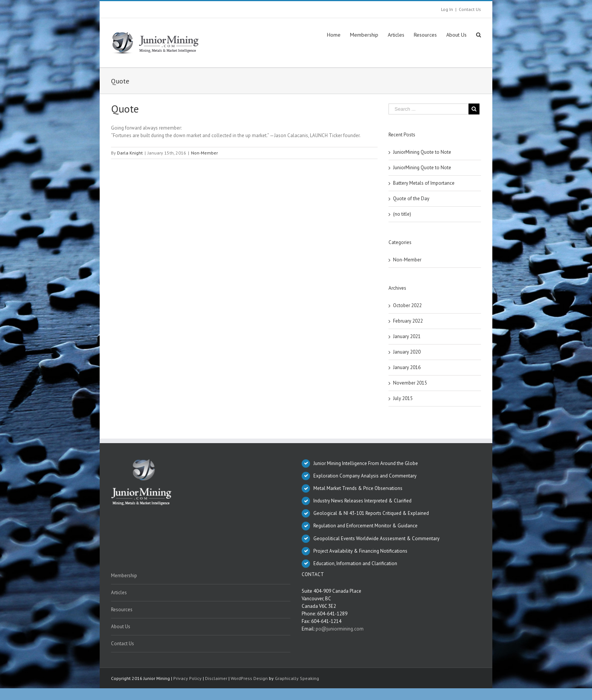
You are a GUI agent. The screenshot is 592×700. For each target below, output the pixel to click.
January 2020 (407, 352)
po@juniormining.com (340, 629)
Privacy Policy (187, 678)
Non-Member (204, 153)
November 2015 (410, 383)
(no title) (402, 214)
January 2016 (407, 367)
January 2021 (407, 336)
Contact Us (470, 9)
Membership (124, 576)
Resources (122, 610)
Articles (119, 593)
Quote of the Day (411, 199)
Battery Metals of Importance (424, 183)
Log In (447, 9)
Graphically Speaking (297, 678)
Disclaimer (216, 678)
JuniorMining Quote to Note (422, 152)
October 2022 (407, 305)
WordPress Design (249, 678)
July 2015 (403, 398)
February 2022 (408, 321)
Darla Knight (130, 153)
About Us (121, 627)
